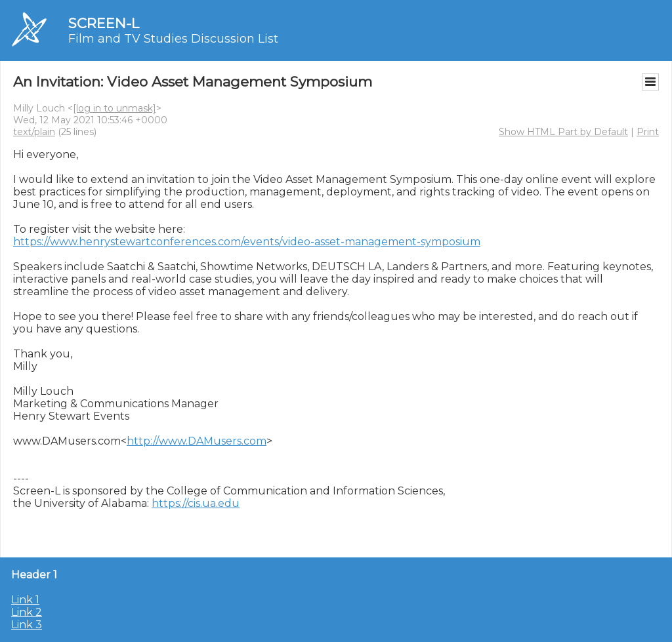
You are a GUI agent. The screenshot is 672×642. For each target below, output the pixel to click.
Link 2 (27, 612)
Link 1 (25, 600)
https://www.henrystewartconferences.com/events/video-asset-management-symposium (247, 242)
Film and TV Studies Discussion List (173, 39)
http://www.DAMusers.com (197, 441)
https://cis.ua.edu (196, 503)
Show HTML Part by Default (563, 132)
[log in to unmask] (115, 108)
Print (648, 132)
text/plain (34, 132)
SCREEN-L (104, 23)
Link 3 (27, 625)
